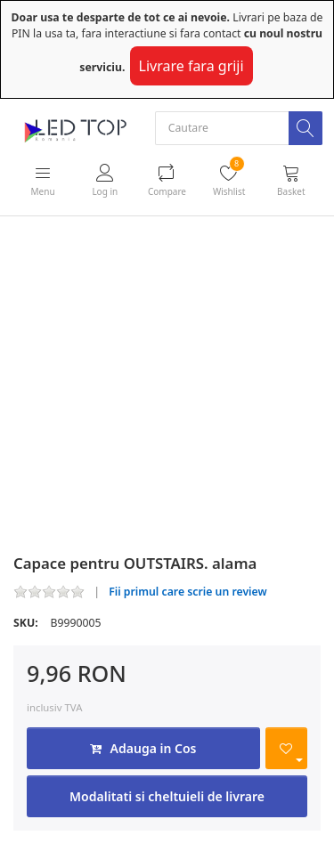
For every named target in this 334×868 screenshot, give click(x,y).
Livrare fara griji (191, 66)
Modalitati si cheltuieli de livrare (167, 796)
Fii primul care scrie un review (188, 592)
